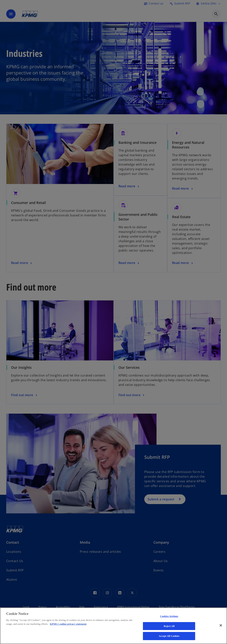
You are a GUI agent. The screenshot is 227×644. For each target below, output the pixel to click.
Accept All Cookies (169, 636)
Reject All (169, 626)
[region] (113, 626)
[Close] (221, 625)
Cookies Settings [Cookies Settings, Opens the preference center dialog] (169, 616)
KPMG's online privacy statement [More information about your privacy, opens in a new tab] (68, 624)
